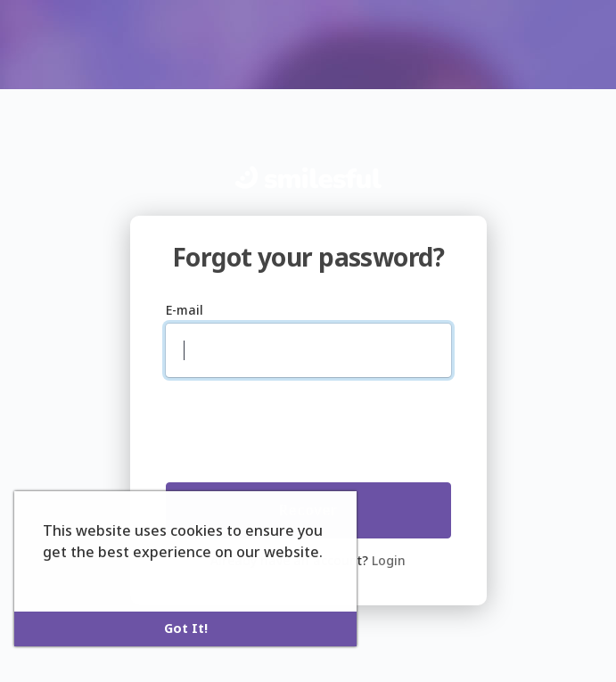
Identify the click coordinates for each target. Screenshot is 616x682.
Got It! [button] (186, 628)
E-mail (185, 310)
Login (389, 560)
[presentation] (281, 424)
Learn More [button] (86, 576)
